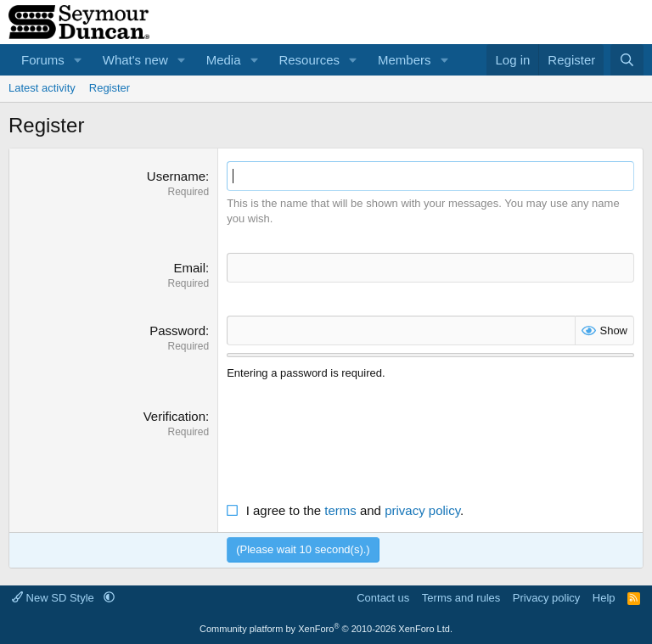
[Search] (627, 60)
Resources (309, 60)
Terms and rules (461, 598)
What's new (135, 60)
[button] (78, 60)
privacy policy (422, 510)
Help (604, 598)
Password (177, 330)
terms (340, 510)
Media (224, 60)
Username (176, 176)
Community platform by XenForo (326, 629)
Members (405, 60)
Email (189, 268)
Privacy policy (546, 598)
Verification (174, 416)
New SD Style (54, 598)
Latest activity (42, 88)
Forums (43, 60)
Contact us (383, 598)
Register (110, 88)
